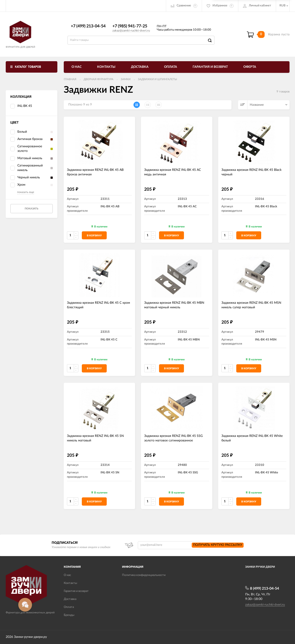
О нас (77, 67)
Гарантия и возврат (210, 67)
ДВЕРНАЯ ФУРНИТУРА (98, 79)
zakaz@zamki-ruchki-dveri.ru (131, 31)
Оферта (250, 67)
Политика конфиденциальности (144, 575)
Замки (126, 79)
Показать (32, 209)
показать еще (26, 192)
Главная (70, 79)
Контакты (106, 67)
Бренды (69, 615)
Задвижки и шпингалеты (157, 79)
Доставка (140, 67)
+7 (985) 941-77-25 (130, 26)
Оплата (171, 67)
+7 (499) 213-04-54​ (88, 26)
